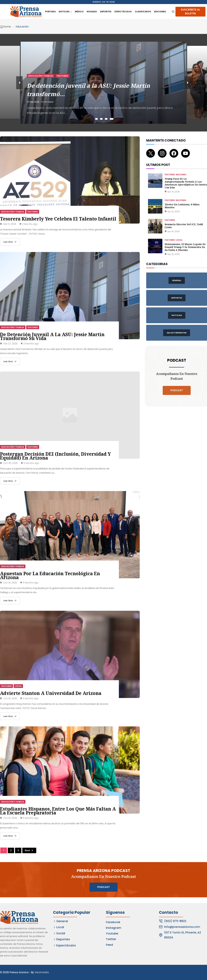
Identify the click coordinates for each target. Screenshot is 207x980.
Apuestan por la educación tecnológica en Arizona (50, 575)
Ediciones (160, 12)
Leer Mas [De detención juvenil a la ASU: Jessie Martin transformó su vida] (10, 361)
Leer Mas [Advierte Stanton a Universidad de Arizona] (10, 716)
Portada (50, 12)
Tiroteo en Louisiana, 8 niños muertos (182, 206)
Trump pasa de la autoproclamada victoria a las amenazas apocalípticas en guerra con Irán (186, 183)
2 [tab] (101, 119)
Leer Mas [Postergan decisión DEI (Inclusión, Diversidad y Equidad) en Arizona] (10, 481)
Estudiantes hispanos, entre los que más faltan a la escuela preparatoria (58, 811)
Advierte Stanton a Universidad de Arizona (51, 693)
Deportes (106, 12)
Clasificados (143, 12)
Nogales (92, 12)
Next (29, 850)
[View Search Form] (173, 12)
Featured (98, 76)
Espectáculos (123, 12)
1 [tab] (96, 119)
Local (18, 686)
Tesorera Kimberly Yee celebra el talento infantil (59, 219)
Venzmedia (42, 972)
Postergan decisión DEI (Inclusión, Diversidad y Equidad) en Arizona (55, 456)
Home (7, 27)
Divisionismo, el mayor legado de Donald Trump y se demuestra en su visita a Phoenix (185, 247)
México (79, 12)
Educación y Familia (76, 76)
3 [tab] (106, 119)
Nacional (181, 175)
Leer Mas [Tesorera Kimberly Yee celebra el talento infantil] (10, 242)
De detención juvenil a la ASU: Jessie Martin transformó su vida (52, 336)
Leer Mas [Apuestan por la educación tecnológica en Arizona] (10, 600)
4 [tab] (112, 119)
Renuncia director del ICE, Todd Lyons (184, 226)
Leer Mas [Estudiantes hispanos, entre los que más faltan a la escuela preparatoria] (10, 836)
